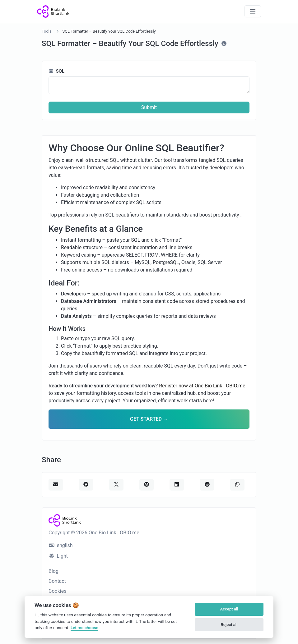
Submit (149, 107)
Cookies (57, 591)
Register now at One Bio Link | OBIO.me (202, 386)
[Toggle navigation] (253, 11)
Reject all (229, 625)
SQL (56, 71)
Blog (54, 571)
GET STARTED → (149, 419)
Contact (57, 581)
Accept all (229, 609)
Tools (47, 31)
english (61, 545)
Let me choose (84, 628)
